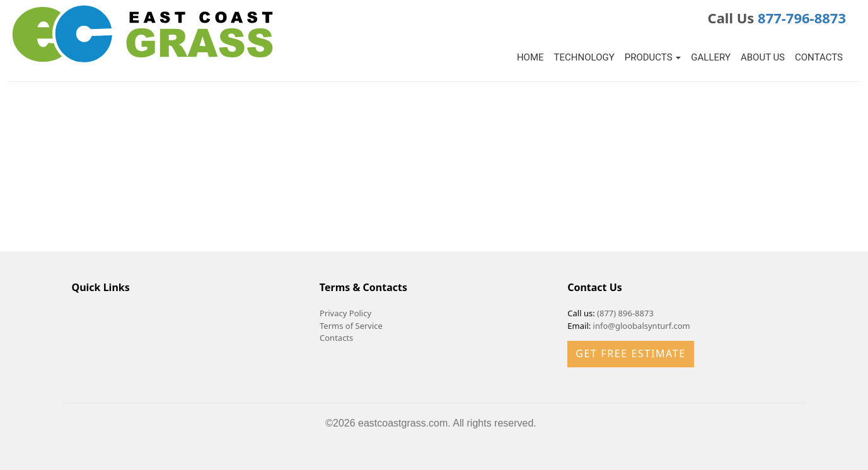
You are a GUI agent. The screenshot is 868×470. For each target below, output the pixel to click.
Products (653, 57)
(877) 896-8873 (625, 313)
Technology (584, 57)
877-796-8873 (802, 18)
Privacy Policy (345, 313)
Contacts (819, 57)
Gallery (711, 57)
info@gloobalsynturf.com (642, 326)
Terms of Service (351, 326)
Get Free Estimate (630, 353)
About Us (763, 57)
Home (530, 57)
